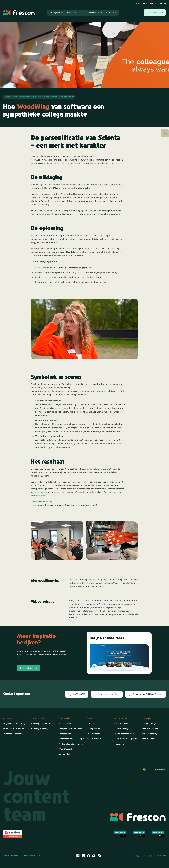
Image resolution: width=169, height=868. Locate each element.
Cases (82, 13)
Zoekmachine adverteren (14, 734)
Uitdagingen (57, 13)
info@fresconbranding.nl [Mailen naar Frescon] (107, 694)
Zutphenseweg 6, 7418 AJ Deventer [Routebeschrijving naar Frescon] (145, 694)
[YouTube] (94, 856)
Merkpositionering (150, 734)
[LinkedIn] (78, 856)
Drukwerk (91, 724)
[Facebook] (89, 856)
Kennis (153, 4)
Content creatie (121, 724)
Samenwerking (95, 13)
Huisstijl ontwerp (94, 729)
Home (7, 97)
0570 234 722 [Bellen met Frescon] (77, 694)
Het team (111, 13)
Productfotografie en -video (71, 744)
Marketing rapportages (41, 729)
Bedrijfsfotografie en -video (71, 729)
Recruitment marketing (124, 734)
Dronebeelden (65, 734)
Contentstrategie (149, 724)
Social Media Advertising (14, 729)
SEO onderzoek (149, 739)
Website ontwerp (94, 739)
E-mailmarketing (121, 729)
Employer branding (150, 729)
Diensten (71, 13)
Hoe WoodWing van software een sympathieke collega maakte (47, 97)
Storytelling (119, 744)
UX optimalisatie (93, 734)
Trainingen (142, 4)
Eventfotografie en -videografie (72, 739)
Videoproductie (65, 754)
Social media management (126, 739)
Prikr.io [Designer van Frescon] (163, 856)
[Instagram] (83, 856)
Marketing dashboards (41, 724)
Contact (162, 4)
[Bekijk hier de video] (41, 512)
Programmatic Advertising (14, 724)
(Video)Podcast (65, 749)
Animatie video (65, 724)
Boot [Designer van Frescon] (143, 856)
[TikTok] (99, 856)
